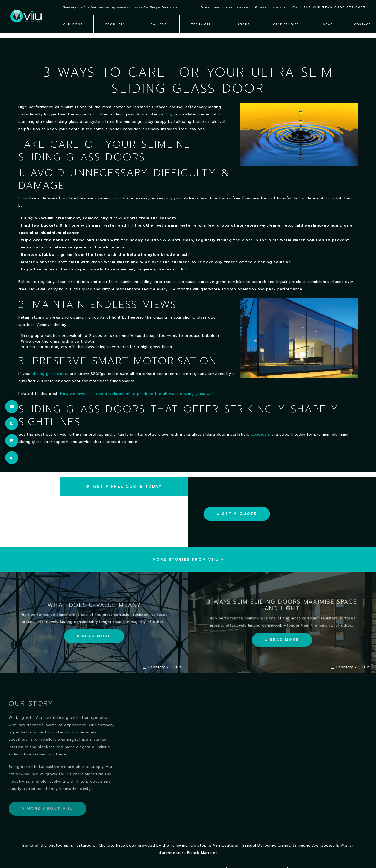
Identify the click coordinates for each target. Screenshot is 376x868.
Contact (362, 24)
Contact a (261, 434)
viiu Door (73, 24)
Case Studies (286, 24)
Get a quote (273, 8)
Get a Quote (239, 514)
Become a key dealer (227, 8)
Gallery (158, 24)
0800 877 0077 (350, 7)
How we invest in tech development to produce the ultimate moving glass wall (137, 394)
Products (115, 24)
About (244, 24)
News (328, 24)
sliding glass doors (50, 374)
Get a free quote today (127, 486)
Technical (201, 24)
